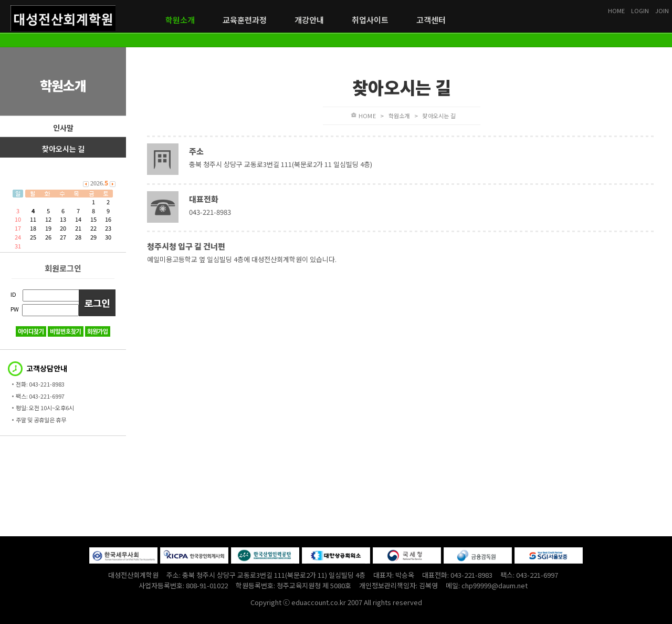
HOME (616, 11)
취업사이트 (370, 20)
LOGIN (640, 11)
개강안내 (309, 20)
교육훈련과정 (245, 20)
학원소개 (180, 20)
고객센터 (431, 20)
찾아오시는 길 (63, 149)
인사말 (63, 128)
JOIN (662, 11)
